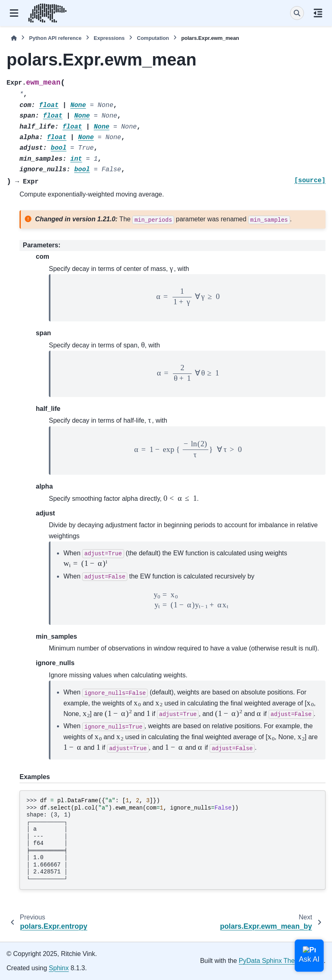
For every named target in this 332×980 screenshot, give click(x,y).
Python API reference (55, 38)
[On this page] (318, 13)
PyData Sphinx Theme (271, 961)
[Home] (14, 38)
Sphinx (59, 968)
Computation (153, 38)
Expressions (109, 38)
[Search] (297, 13)
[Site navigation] (14, 13)
